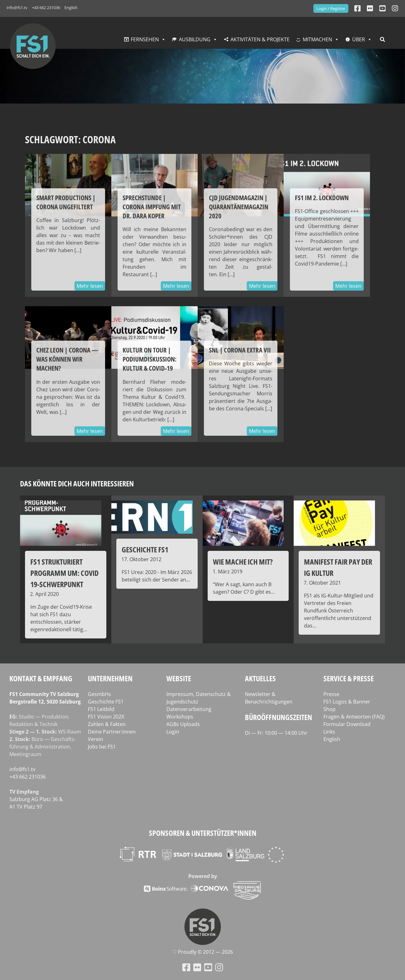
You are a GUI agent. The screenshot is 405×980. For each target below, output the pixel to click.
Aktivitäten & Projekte (260, 39)
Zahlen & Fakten (107, 724)
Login (173, 732)
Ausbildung (195, 39)
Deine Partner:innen (112, 732)
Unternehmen (110, 678)
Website (179, 678)
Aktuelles (260, 678)
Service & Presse (349, 678)
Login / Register (331, 8)
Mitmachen (317, 39)
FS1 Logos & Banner (347, 702)
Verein (96, 739)
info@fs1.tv (17, 8)
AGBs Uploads (183, 724)
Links (329, 732)
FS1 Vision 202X (106, 717)
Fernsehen (145, 39)
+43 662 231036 (46, 8)
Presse (331, 694)
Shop (329, 709)
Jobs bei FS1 (102, 747)
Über (359, 39)
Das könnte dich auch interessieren (77, 483)
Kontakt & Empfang (41, 678)
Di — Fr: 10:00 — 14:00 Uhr (276, 733)
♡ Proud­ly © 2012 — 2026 (203, 952)
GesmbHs (99, 694)
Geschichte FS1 (106, 702)
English (71, 8)
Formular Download (347, 724)
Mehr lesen (90, 286)
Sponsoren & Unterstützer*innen (203, 833)
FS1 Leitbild (101, 709)
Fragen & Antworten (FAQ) (354, 717)
